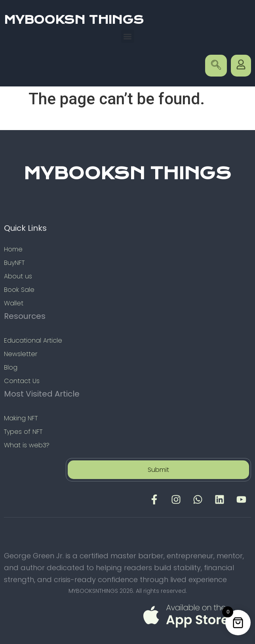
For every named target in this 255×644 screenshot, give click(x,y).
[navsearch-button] (216, 66)
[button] (128, 36)
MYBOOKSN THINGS (74, 20)
